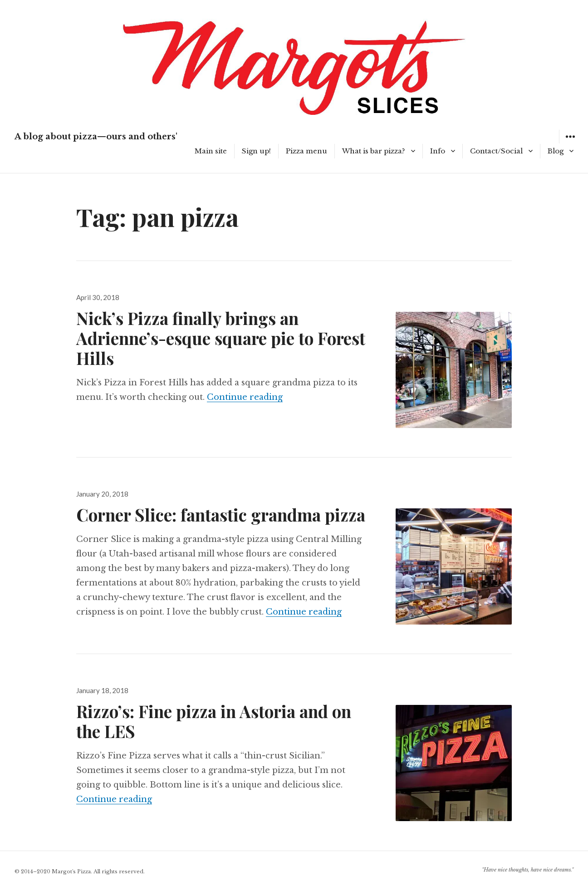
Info (438, 151)
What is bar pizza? (374, 151)
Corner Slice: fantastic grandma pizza (221, 514)
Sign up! (256, 151)
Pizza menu (306, 151)
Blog (556, 151)
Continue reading (245, 397)
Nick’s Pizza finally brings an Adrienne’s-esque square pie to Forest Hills (221, 338)
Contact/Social (496, 151)
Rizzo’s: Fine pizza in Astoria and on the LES (214, 721)
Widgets (570, 143)
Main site (211, 151)
